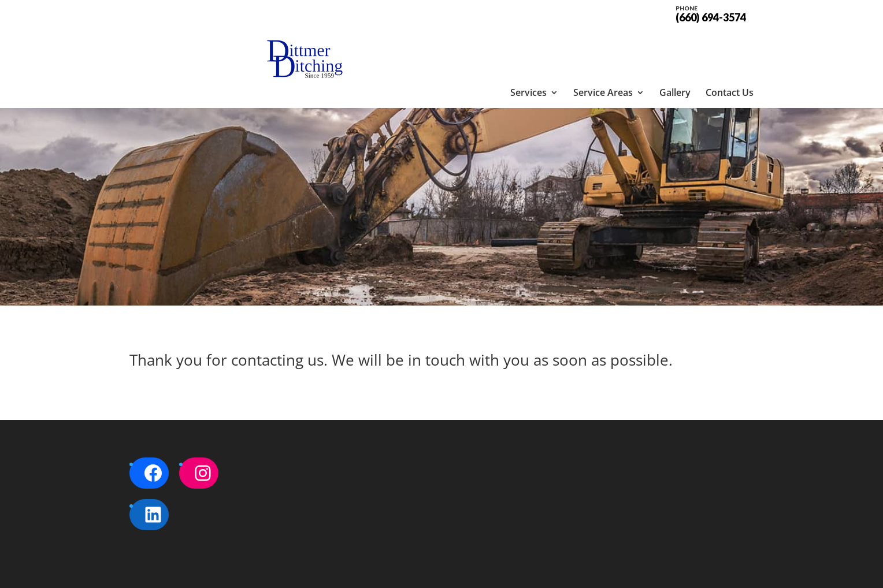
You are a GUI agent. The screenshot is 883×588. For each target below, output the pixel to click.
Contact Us (730, 43)
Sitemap (327, 572)
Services (528, 43)
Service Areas (603, 43)
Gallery (675, 43)
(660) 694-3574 (711, 13)
